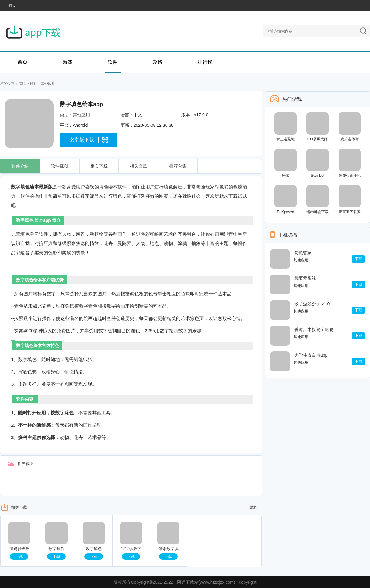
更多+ (254, 507)
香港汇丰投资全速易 (314, 329)
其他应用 (48, 84)
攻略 (158, 62)
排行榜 (205, 62)
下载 (19, 557)
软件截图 (60, 166)
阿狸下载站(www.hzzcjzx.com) (206, 582)
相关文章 (138, 166)
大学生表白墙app (311, 355)
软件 (113, 62)
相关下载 (99, 166)
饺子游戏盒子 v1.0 (312, 304)
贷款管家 (303, 253)
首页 (12, 6)
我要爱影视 (305, 278)
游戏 (68, 62)
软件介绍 (20, 166)
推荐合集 (178, 166)
